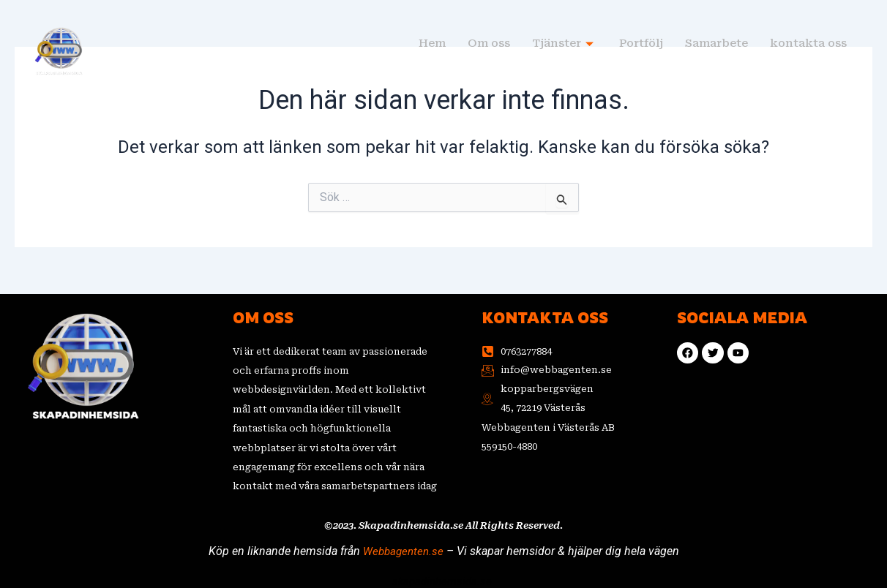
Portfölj (641, 44)
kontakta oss (808, 44)
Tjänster (565, 44)
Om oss (489, 44)
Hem (432, 44)
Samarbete (716, 44)
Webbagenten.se (403, 550)
